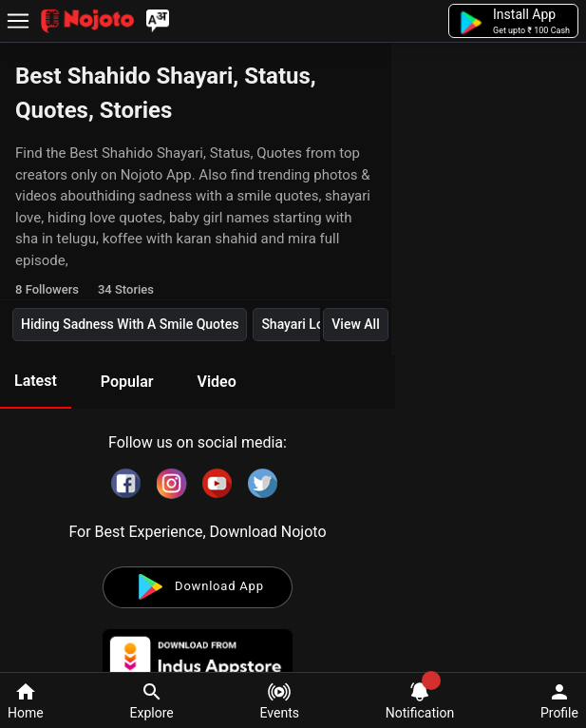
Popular (127, 382)
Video (216, 382)
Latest (36, 381)
